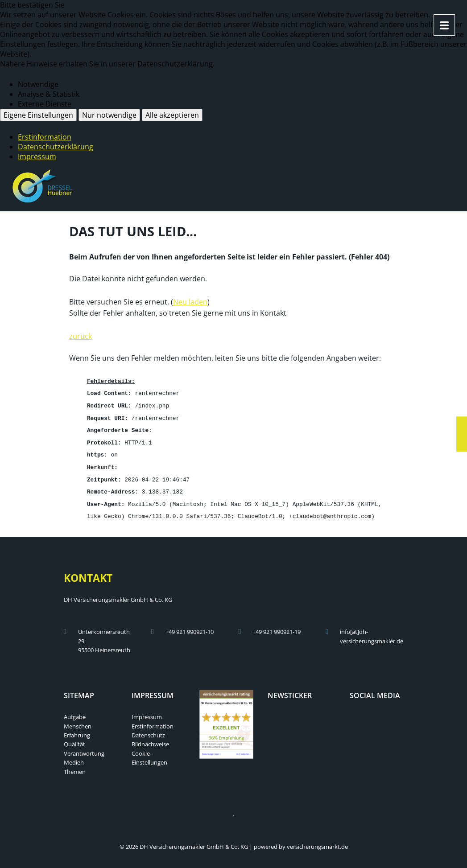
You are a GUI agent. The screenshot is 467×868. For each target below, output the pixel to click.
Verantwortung (84, 747)
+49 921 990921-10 (190, 625)
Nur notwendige (109, 115)
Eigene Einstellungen (38, 115)
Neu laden (190, 301)
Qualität (74, 738)
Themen (75, 765)
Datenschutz (148, 729)
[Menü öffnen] (444, 25)
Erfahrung (77, 729)
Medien (74, 756)
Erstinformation (45, 137)
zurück (81, 335)
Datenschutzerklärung (56, 147)
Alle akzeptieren (172, 115)
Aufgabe (75, 711)
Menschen (78, 720)
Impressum (37, 156)
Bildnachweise (150, 738)
